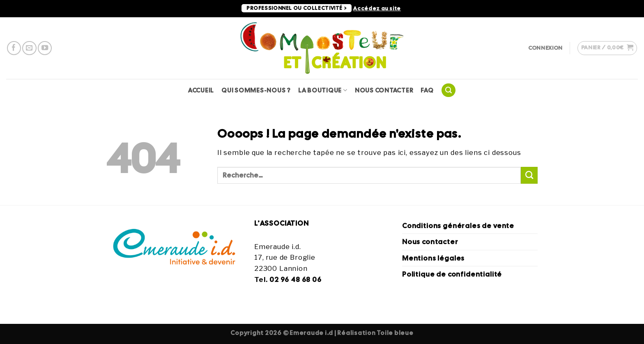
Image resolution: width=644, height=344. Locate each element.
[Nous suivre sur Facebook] (14, 48)
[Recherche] (448, 90)
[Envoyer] (529, 175)
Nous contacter (384, 90)
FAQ (427, 90)
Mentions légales (433, 258)
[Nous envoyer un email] (29, 48)
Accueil (201, 90)
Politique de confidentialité (452, 274)
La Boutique (323, 90)
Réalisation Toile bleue (375, 333)
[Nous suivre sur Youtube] (45, 48)
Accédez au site (377, 8)
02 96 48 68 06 (296, 279)
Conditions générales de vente (458, 226)
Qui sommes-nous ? (256, 90)
